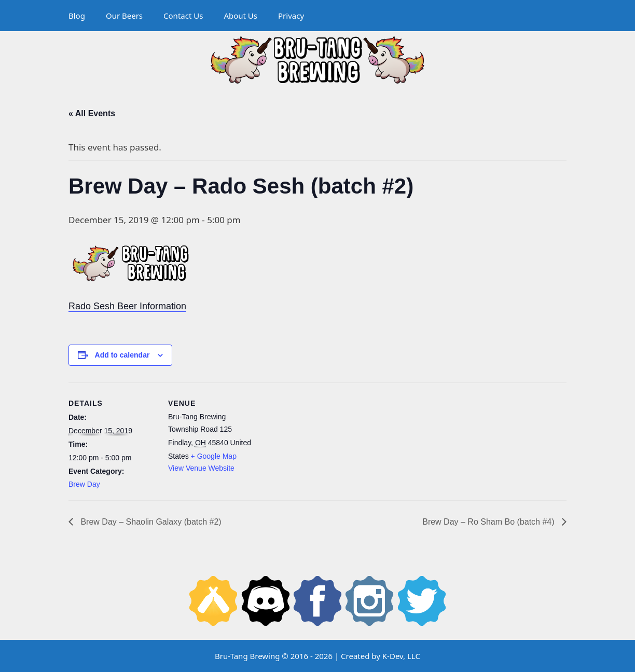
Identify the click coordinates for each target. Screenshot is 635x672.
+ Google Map (214, 456)
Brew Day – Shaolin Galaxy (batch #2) (150, 522)
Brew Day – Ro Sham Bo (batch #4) (489, 522)
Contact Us (183, 16)
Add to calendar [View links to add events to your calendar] (122, 355)
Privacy (291, 16)
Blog (77, 16)
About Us (240, 16)
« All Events (92, 113)
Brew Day (84, 484)
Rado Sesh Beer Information (127, 306)
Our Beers (124, 16)
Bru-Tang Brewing (247, 656)
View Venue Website (201, 468)
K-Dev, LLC (401, 656)
